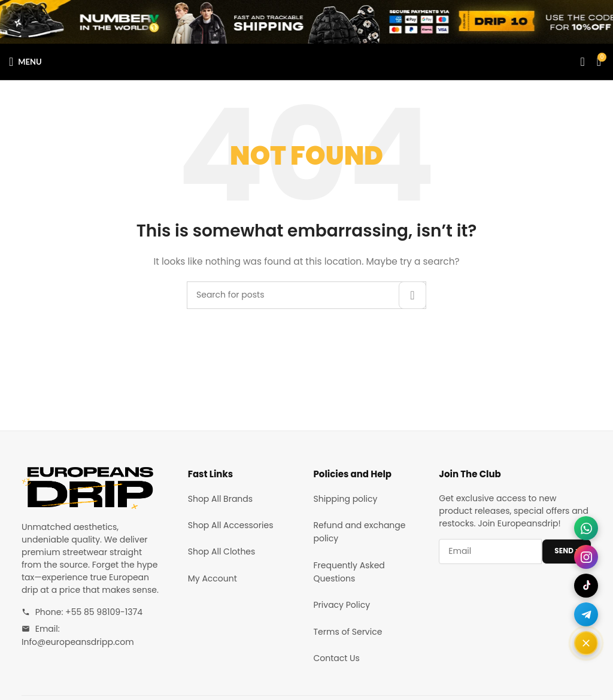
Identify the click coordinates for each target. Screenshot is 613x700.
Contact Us (337, 658)
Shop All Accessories (231, 525)
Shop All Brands (220, 499)
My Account (213, 578)
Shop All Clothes (222, 551)
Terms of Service (348, 632)
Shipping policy (346, 499)
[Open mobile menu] (25, 62)
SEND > (567, 551)
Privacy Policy (342, 605)
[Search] (582, 62)
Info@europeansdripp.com (78, 642)
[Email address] (490, 551)
